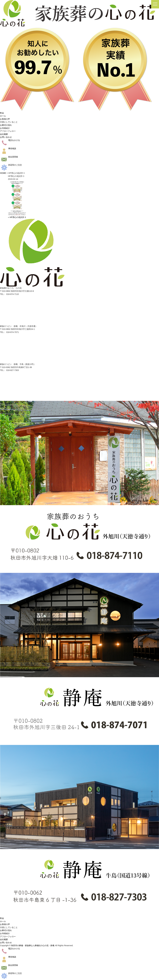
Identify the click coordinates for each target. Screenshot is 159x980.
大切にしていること (9, 122)
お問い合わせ (6, 137)
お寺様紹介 (5, 128)
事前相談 (8, 148)
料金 (2, 113)
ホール (3, 116)
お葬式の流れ (6, 125)
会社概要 (4, 134)
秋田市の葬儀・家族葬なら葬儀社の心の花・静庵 (33, 945)
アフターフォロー (8, 131)
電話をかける (10, 140)
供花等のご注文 (11, 165)
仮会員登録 (9, 157)
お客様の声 (5, 119)
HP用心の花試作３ (18, 217)
